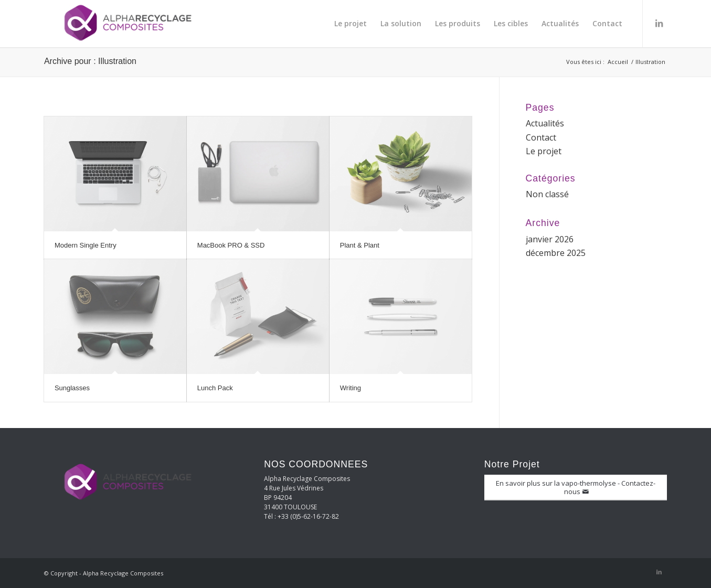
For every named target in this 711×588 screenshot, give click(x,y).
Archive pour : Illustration (90, 61)
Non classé (547, 194)
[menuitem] (351, 24)
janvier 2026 (550, 239)
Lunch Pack (215, 388)
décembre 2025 (556, 253)
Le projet (544, 151)
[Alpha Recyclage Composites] (123, 24)
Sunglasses (72, 388)
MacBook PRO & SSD (231, 245)
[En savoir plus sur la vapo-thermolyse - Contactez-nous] (576, 488)
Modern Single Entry (86, 245)
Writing (351, 388)
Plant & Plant (360, 245)
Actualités (545, 123)
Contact (541, 137)
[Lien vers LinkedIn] (659, 23)
